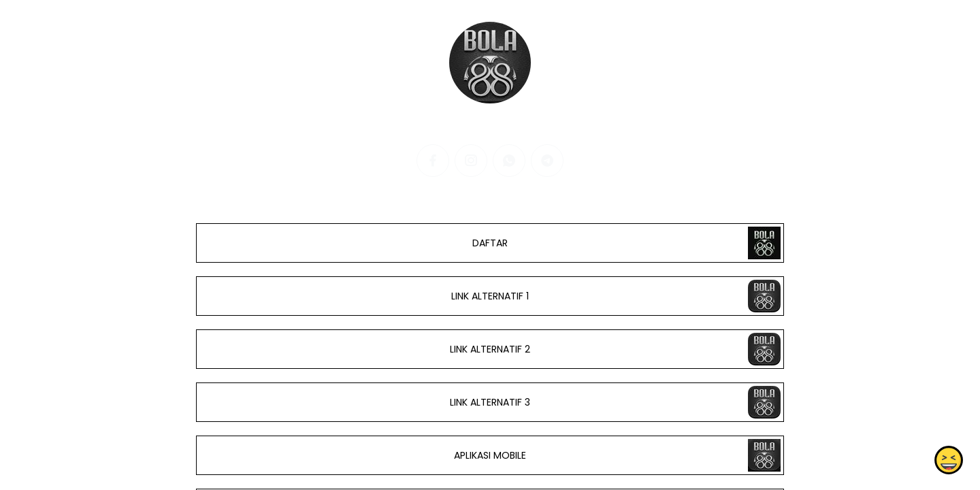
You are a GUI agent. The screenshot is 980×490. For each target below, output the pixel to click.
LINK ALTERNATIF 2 (490, 349)
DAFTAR (490, 243)
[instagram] (471, 161)
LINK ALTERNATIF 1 (490, 296)
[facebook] (433, 161)
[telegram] (547, 161)
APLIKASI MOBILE (490, 455)
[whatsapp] (509, 161)
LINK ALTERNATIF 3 (490, 402)
